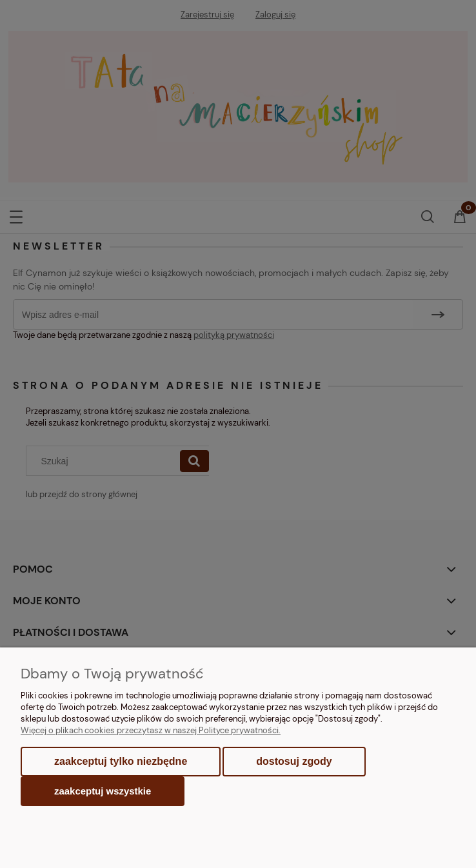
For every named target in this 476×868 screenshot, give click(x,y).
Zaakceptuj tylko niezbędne (121, 761)
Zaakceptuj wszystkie (103, 791)
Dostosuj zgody (294, 761)
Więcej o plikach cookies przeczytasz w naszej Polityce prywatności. (151, 730)
